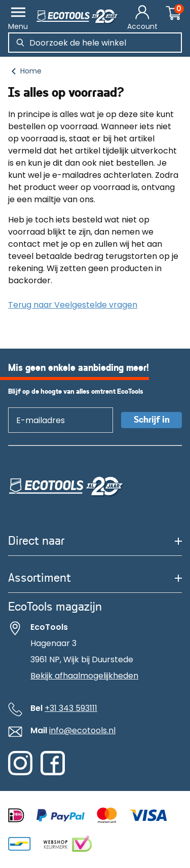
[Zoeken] (20, 43)
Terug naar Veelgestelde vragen (73, 305)
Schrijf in (152, 420)
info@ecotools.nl (82, 730)
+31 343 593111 (71, 708)
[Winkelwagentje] (174, 14)
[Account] (142, 18)
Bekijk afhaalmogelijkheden (84, 676)
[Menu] (18, 18)
